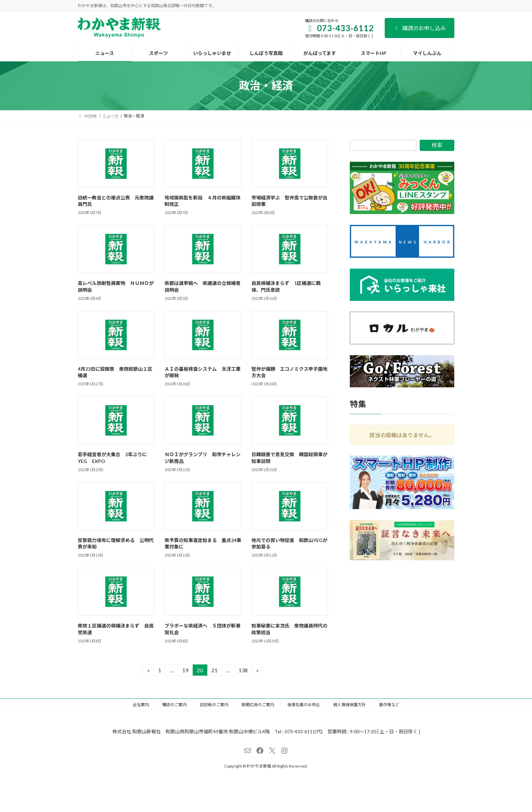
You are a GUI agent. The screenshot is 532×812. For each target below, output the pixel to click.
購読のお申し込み (420, 28)
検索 (437, 145)
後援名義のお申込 (304, 705)
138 (243, 671)
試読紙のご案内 (214, 705)
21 (214, 671)
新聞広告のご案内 (258, 705)
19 (185, 671)
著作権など (389, 705)
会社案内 (141, 705)
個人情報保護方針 (349, 705)
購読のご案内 (174, 705)
